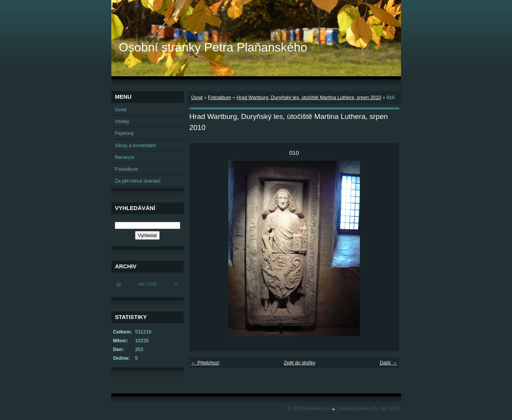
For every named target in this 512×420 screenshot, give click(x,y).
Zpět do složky (299, 363)
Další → (388, 363)
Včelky (122, 121)
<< (119, 284)
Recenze (125, 157)
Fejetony (124, 133)
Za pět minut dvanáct (138, 181)
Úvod (197, 97)
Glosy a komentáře (136, 145)
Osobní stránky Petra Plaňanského (213, 47)
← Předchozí (205, 363)
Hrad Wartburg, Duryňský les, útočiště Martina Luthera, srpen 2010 (309, 97)
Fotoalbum (220, 97)
